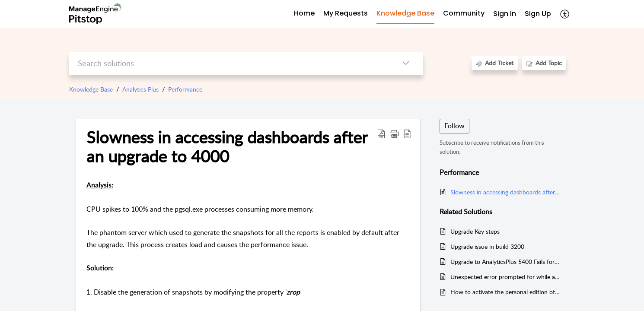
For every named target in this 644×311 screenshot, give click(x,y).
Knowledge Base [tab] (405, 13)
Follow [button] (454, 126)
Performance (185, 89)
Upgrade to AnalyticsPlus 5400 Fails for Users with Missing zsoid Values (505, 262)
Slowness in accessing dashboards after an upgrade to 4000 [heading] (227, 147)
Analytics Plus (140, 89)
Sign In (505, 14)
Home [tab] (304, 13)
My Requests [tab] (346, 13)
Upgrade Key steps (475, 231)
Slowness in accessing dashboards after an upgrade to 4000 (505, 192)
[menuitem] (505, 14)
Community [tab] (464, 13)
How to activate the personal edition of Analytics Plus (505, 292)
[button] (565, 14)
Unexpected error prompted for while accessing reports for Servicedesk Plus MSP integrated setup (505, 277)
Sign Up (538, 14)
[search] (229, 63)
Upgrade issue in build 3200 (487, 246)
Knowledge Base (91, 89)
